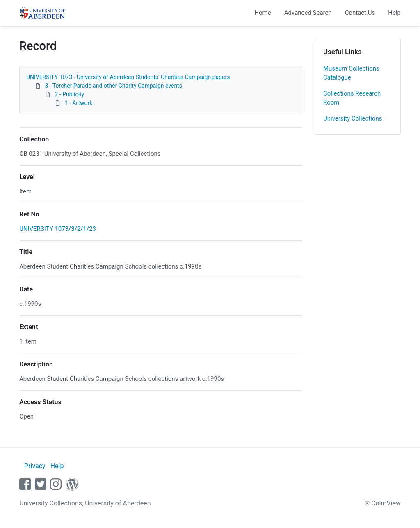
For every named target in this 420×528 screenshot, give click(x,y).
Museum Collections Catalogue (351, 73)
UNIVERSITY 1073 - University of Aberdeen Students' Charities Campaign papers (128, 77)
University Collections (353, 118)
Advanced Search (308, 13)
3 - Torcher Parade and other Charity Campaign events (113, 86)
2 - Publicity (69, 94)
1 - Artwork (78, 103)
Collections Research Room (352, 98)
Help (394, 13)
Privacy (35, 466)
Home (262, 13)
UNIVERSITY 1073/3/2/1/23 (58, 229)
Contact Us (360, 13)
